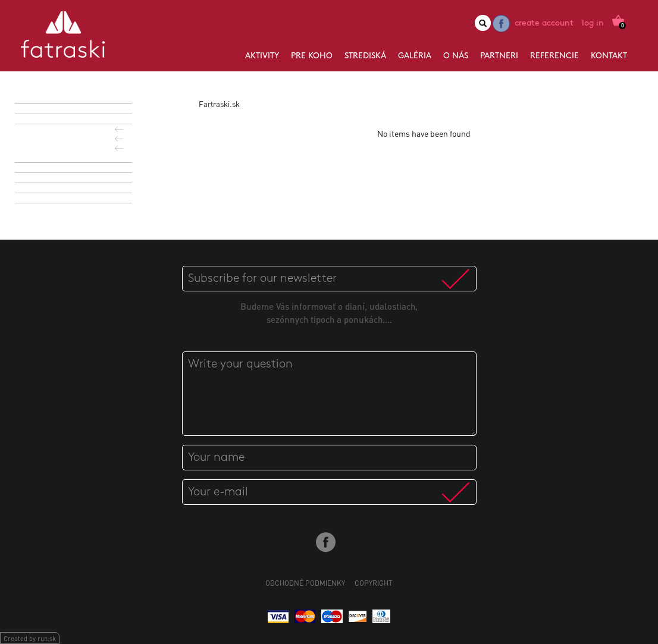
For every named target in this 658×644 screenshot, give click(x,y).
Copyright (374, 583)
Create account (544, 23)
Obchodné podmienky (305, 583)
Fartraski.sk (219, 104)
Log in (593, 23)
